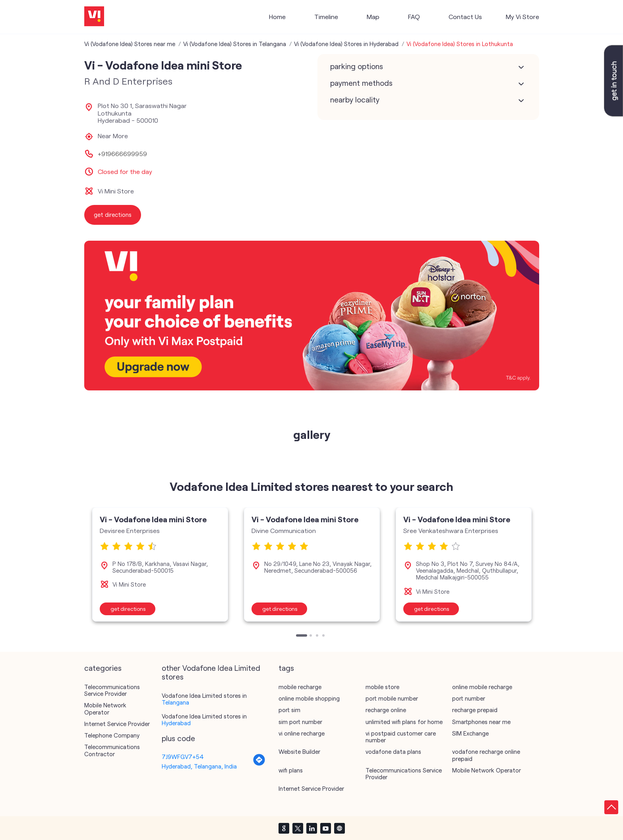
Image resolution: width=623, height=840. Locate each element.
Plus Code (178, 738)
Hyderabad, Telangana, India (199, 766)
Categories (103, 668)
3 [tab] (318, 636)
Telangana (175, 702)
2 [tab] (311, 636)
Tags (286, 668)
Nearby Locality (355, 100)
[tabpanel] (160, 564)
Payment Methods (361, 83)
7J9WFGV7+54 (183, 757)
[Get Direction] (259, 764)
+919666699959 (122, 154)
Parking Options (357, 66)
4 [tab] (324, 636)
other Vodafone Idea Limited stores (211, 672)
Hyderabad (176, 723)
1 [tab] (298, 636)
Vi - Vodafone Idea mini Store (153, 519)
